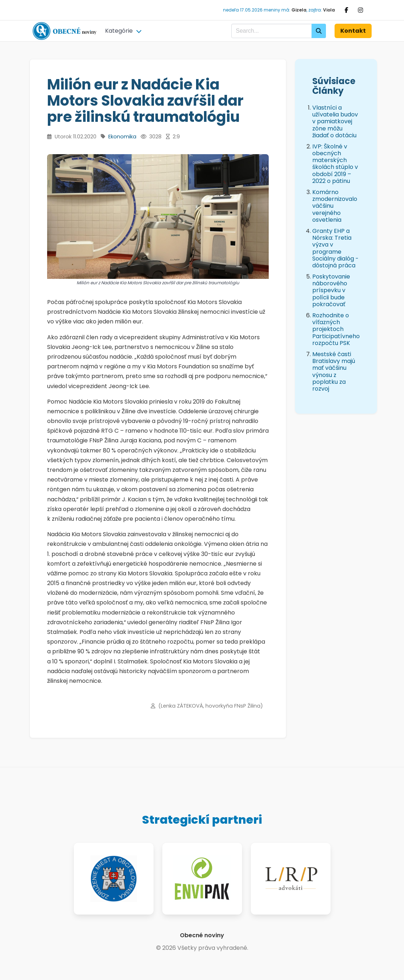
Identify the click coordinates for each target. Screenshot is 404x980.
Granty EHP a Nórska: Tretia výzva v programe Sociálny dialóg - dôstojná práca (335, 248)
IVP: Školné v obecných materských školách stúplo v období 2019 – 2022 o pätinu (335, 164)
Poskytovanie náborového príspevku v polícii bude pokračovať (331, 290)
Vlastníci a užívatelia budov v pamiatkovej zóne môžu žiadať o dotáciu (335, 121)
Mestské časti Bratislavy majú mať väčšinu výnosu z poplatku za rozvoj (334, 371)
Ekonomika (122, 137)
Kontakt (353, 31)
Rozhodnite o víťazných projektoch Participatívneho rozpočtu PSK (336, 329)
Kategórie (119, 31)
